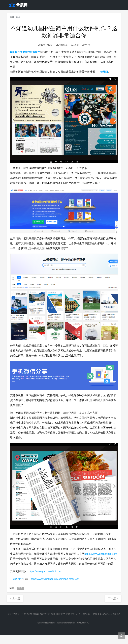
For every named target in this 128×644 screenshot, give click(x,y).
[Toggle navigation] (119, 5)
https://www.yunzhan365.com (27, 559)
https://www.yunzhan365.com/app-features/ (57, 584)
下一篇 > (113, 603)
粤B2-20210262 (96, 619)
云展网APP (17, 584)
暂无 (20, 593)
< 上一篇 (15, 603)
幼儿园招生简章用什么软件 (26, 52)
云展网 (104, 72)
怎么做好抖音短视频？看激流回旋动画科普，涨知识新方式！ (64, 632)
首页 (12, 17)
